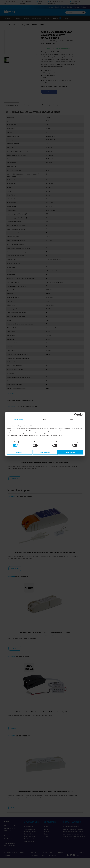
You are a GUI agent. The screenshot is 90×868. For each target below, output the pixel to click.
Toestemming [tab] (19, 420)
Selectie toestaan (45, 452)
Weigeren (19, 452)
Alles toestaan (71, 452)
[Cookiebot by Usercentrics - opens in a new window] (76, 415)
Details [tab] (45, 420)
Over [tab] (71, 420)
